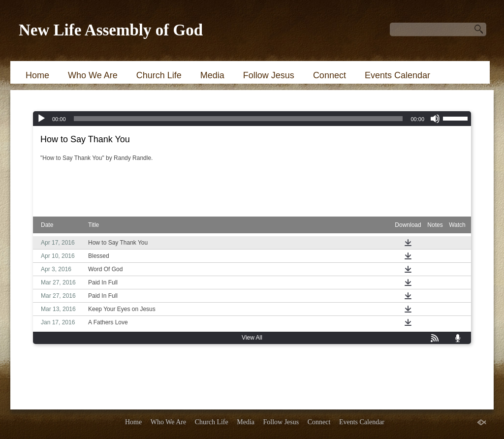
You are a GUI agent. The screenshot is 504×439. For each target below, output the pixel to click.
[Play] (41, 119)
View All (252, 338)
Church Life (159, 75)
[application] (252, 119)
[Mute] (435, 119)
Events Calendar (397, 75)
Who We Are (93, 75)
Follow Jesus (269, 75)
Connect (330, 75)
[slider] (238, 119)
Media (212, 75)
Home (37, 75)
